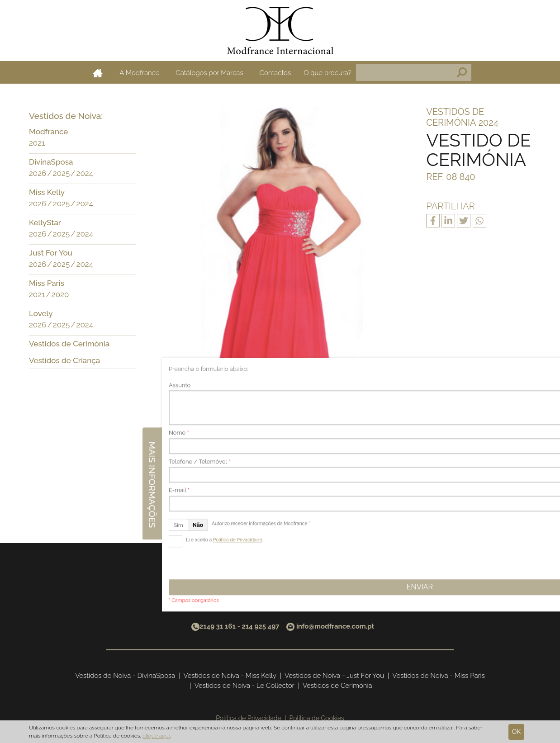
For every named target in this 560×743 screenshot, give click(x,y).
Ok (517, 732)
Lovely (41, 313)
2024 (85, 173)
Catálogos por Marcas (209, 73)
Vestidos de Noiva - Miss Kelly (230, 676)
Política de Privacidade (248, 718)
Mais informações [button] (550, 365)
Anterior (231, 496)
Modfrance (48, 132)
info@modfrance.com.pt (335, 626)
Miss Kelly (47, 192)
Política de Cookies (317, 718)
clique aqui (156, 736)
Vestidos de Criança (64, 360)
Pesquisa (462, 72)
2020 (60, 294)
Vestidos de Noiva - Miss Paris (439, 676)
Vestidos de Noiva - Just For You (334, 676)
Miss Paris (47, 283)
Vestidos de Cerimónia (69, 344)
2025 (61, 173)
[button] (127, 133)
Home (98, 73)
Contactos (275, 73)
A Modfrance (139, 73)
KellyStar (45, 222)
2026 (38, 173)
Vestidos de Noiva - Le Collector (244, 686)
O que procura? (327, 73)
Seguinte (328, 496)
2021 (37, 143)
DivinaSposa (51, 162)
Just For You (51, 253)
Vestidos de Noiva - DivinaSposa (125, 676)
